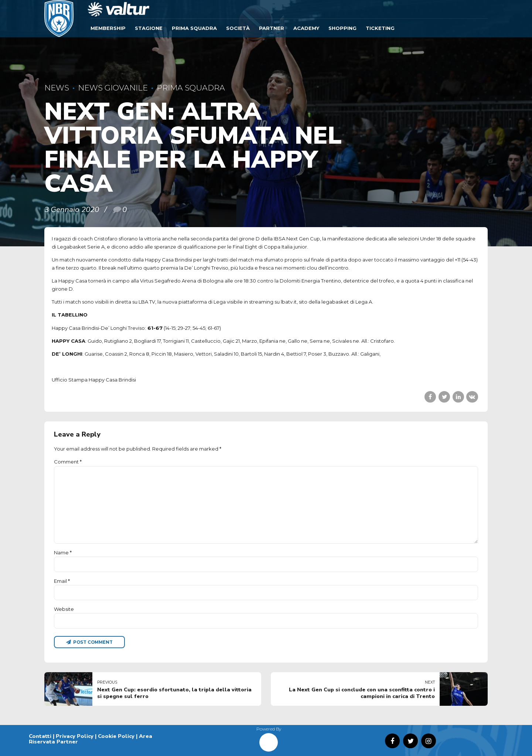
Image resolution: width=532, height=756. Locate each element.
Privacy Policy (75, 736)
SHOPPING (342, 28)
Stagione (149, 28)
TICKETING (380, 28)
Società (238, 28)
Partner (272, 28)
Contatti (40, 736)
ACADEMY (306, 28)
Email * (62, 581)
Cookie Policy (116, 736)
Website (64, 609)
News (57, 88)
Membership (108, 28)
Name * (63, 553)
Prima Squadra (194, 28)
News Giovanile (113, 88)
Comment (68, 462)
